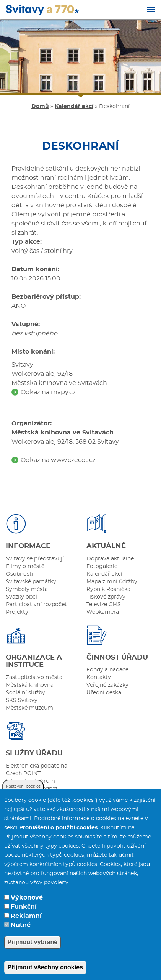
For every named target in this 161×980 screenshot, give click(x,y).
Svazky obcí (21, 597)
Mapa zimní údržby (112, 582)
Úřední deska (104, 693)
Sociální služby (25, 693)
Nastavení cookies (23, 787)
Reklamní (26, 916)
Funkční (24, 907)
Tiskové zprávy (106, 597)
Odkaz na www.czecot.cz (58, 460)
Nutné (21, 925)
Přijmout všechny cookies (45, 967)
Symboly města (27, 589)
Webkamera (103, 612)
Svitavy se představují (35, 559)
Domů (40, 106)
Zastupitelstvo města (34, 677)
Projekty (17, 612)
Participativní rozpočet (36, 605)
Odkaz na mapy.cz (48, 392)
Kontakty (99, 677)
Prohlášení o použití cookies (58, 828)
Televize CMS (104, 605)
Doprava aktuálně (110, 559)
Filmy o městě (25, 566)
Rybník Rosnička (108, 589)
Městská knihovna (30, 685)
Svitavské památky (31, 582)
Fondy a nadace (107, 670)
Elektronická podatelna (37, 766)
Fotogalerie (102, 566)
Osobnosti (20, 574)
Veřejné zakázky (107, 685)
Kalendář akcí (74, 106)
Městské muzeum (29, 708)
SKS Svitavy (22, 700)
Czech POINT (23, 774)
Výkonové (27, 898)
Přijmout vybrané (33, 942)
